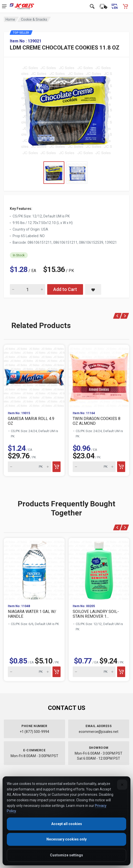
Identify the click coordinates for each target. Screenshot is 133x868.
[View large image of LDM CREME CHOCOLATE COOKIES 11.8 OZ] (67, 109)
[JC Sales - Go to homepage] (22, 6)
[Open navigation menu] (4, 6)
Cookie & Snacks (34, 19)
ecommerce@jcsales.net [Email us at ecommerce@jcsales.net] (99, 732)
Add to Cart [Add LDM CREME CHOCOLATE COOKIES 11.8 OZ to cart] (65, 289)
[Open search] (92, 6)
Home (10, 19)
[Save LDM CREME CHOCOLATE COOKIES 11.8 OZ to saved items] (93, 289)
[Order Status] (103, 6)
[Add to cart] (57, 467)
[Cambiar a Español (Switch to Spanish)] (114, 6)
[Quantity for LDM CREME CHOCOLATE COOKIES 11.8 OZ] (28, 289)
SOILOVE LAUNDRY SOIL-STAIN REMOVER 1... (96, 614)
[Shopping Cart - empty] (125, 6)
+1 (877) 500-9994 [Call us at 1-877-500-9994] (34, 732)
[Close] (122, 785)
